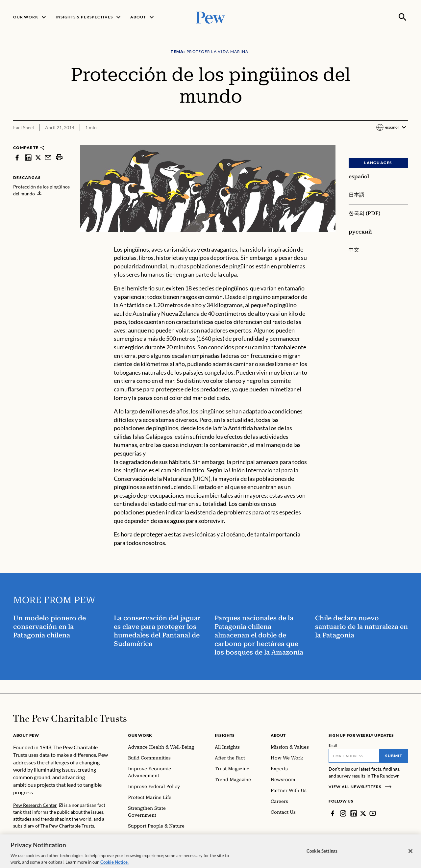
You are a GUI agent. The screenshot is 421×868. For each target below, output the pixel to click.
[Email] (354, 756)
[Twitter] (363, 813)
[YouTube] (373, 813)
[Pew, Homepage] (210, 17)
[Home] (70, 718)
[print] (59, 157)
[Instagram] (343, 813)
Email (333, 745)
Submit (394, 756)
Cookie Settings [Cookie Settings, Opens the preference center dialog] (322, 858)
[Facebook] (333, 813)
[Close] (410, 858)
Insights (225, 735)
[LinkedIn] (354, 813)
